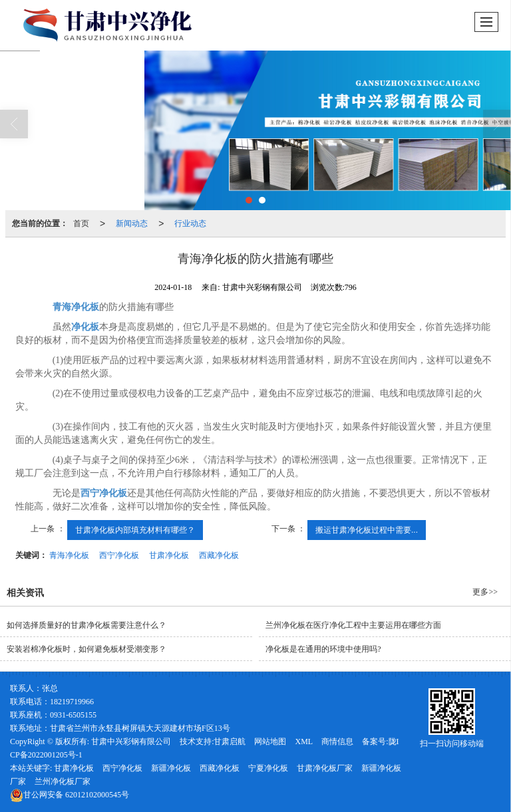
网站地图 (270, 742)
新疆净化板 (171, 768)
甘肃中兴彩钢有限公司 (131, 742)
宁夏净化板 (268, 768)
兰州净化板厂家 (63, 781)
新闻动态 (132, 223)
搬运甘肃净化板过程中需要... (367, 530)
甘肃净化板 (169, 555)
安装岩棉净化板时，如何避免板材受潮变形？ (86, 649)
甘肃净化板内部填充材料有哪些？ (135, 530)
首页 (81, 223)
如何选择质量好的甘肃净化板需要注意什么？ (86, 625)
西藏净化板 (219, 555)
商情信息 (337, 742)
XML (304, 742)
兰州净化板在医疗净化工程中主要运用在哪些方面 (353, 625)
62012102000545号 (70, 795)
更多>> (485, 592)
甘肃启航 (230, 742)
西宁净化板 (119, 555)
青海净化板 (69, 555)
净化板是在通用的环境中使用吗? (323, 649)
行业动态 (190, 223)
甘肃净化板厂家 (325, 768)
